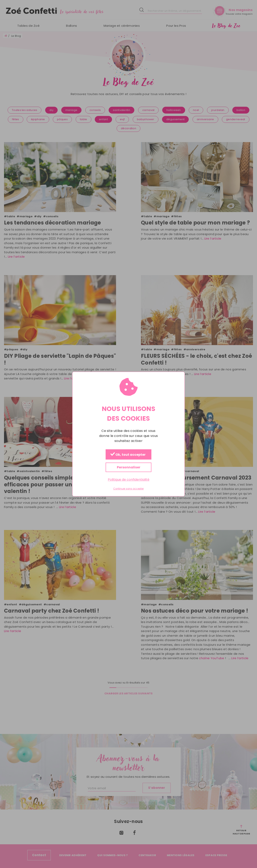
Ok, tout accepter (128, 455)
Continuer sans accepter (128, 489)
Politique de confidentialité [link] (129, 480)
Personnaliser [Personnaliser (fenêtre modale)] (129, 467)
